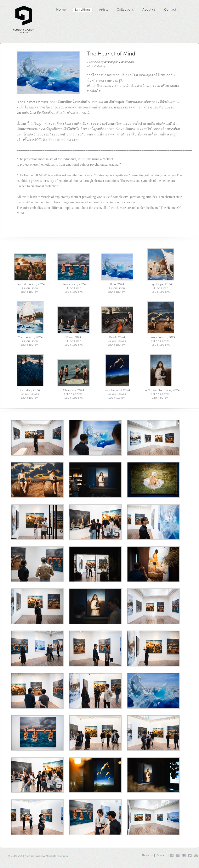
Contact (170, 10)
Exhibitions (82, 10)
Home (61, 10)
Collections (125, 10)
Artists (104, 10)
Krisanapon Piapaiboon (119, 62)
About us (149, 10)
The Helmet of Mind (111, 54)
